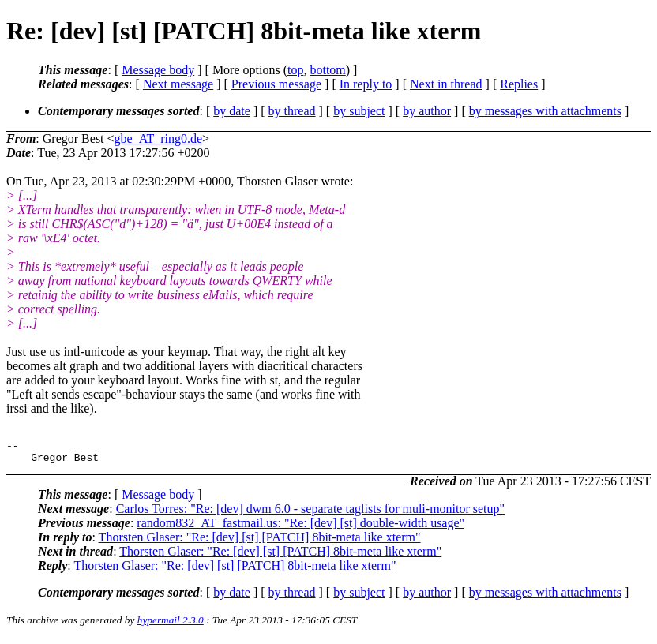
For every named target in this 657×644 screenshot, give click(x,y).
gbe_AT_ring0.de (159, 139)
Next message (178, 84)
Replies (519, 84)
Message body (158, 70)
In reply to (366, 84)
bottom (327, 70)
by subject (359, 111)
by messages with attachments (545, 111)
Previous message (276, 84)
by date (232, 111)
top (295, 70)
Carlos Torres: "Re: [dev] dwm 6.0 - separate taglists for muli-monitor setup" (310, 513)
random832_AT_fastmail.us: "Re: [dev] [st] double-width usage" (300, 528)
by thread (292, 111)
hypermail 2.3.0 (171, 625)
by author (427, 111)
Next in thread (446, 84)
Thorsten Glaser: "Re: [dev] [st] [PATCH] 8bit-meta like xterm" (260, 542)
